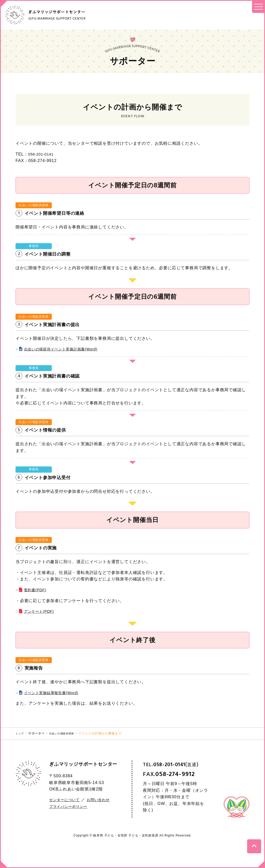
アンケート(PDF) (41, 611)
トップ (20, 733)
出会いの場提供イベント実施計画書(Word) (66, 349)
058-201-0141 (42, 154)
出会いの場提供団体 (66, 733)
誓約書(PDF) (37, 590)
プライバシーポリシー (71, 806)
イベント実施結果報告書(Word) (55, 693)
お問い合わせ (104, 800)
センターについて (67, 800)
